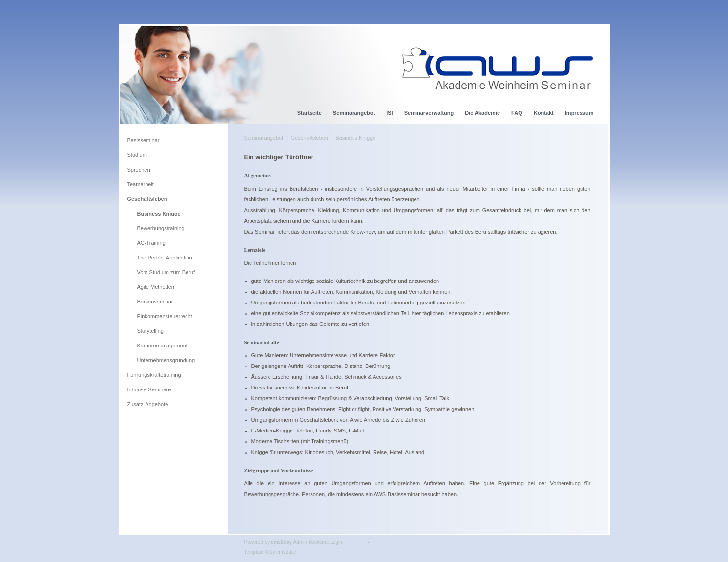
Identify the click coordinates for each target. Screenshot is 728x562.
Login (336, 542)
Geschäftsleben (310, 138)
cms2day (281, 542)
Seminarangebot (264, 138)
